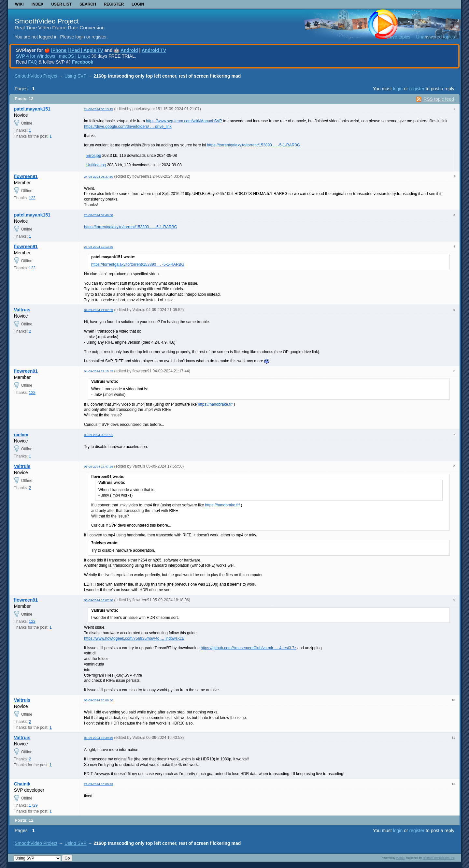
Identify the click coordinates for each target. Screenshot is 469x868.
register (417, 89)
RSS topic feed (439, 99)
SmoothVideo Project (47, 21)
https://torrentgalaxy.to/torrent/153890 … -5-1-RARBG (254, 145)
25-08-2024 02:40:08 (99, 215)
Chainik (22, 784)
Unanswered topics (436, 37)
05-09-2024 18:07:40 (99, 600)
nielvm (21, 435)
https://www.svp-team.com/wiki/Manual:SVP (184, 121)
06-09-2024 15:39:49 (99, 738)
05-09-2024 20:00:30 (99, 700)
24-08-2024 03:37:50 (99, 177)
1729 (33, 805)
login (398, 89)
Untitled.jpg (96, 165)
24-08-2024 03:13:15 (99, 109)
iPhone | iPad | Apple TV (77, 50)
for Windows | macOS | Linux (52, 56)
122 (32, 198)
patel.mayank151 (32, 109)
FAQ (33, 62)
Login (138, 4)
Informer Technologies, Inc (439, 858)
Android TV (154, 50)
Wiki (19, 4)
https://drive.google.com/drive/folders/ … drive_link (128, 127)
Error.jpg (94, 156)
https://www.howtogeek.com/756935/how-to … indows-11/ (134, 638)
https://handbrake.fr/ (215, 404)
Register (114, 4)
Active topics (398, 37)
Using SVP (75, 76)
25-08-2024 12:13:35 (99, 247)
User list (61, 4)
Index (38, 4)
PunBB (400, 858)
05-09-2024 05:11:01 (99, 435)
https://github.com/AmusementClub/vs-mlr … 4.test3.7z (248, 648)
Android (129, 50)
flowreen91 (26, 176)
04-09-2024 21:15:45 (99, 371)
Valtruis (22, 310)
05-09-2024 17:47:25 (99, 466)
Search (88, 4)
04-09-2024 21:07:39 (99, 310)
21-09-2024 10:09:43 (99, 784)
